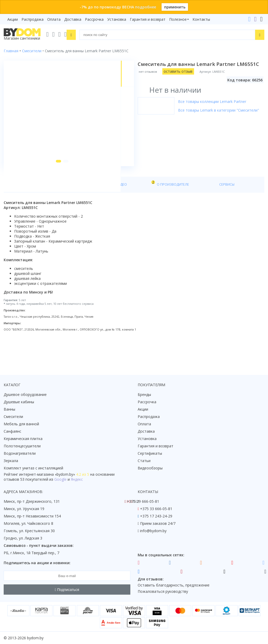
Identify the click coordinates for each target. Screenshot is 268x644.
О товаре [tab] (20, 210)
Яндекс (77, 480)
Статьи (144, 461)
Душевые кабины (19, 402)
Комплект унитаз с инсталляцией (33, 468)
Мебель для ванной (21, 424)
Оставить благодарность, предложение (174, 585)
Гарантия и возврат (148, 19)
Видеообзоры (150, 468)
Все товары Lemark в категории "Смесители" (222, 110)
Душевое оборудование (25, 395)
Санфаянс (12, 431)
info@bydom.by (153, 531)
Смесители (13, 417)
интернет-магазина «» (47, 475)
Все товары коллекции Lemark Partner (216, 101)
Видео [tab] (87, 209)
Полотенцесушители (22, 446)
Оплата (54, 19)
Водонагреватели (20, 454)
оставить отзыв (182, 71)
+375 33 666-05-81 (156, 509)
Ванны (9, 409)
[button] (52, 187)
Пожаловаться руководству (163, 592)
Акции (13, 19)
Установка (117, 19)
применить (175, 7)
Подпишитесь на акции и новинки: (37, 563)
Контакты (201, 19)
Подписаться (67, 590)
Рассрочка (94, 19)
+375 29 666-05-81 (143, 502)
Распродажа (33, 19)
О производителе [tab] (117, 210)
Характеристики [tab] (54, 210)
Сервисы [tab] (152, 210)
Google (60, 480)
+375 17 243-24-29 (156, 516)
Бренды (144, 395)
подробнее (146, 7)
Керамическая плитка (23, 439)
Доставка (73, 19)
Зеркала (11, 461)
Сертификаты (150, 454)
